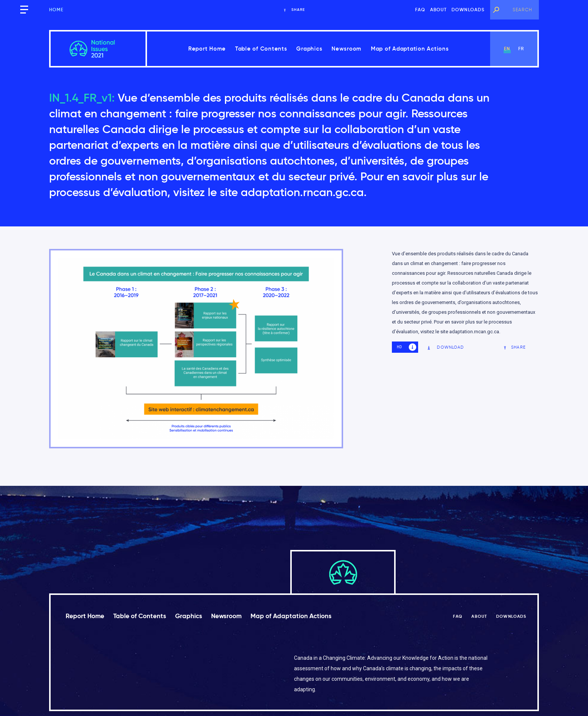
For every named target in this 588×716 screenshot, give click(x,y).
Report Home (207, 49)
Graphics (309, 49)
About (439, 10)
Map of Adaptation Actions (410, 49)
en (507, 49)
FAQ (420, 10)
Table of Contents (261, 49)
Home (56, 10)
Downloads (468, 10)
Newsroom (346, 49)
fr (521, 49)
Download (445, 347)
